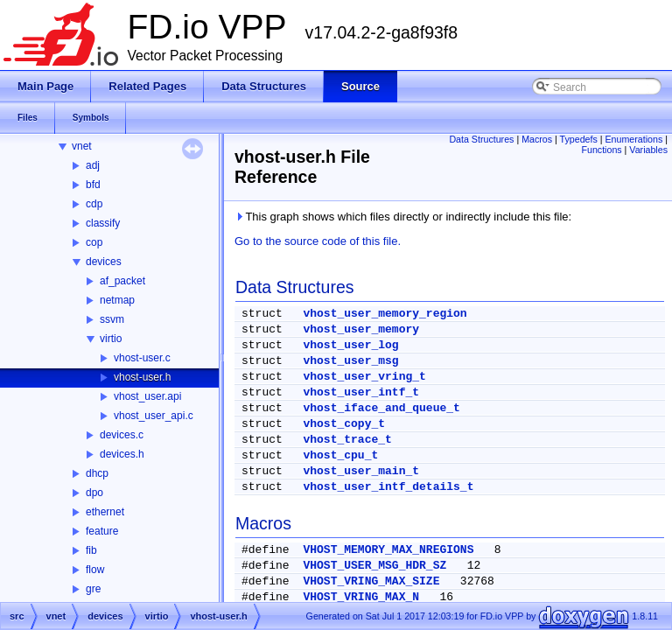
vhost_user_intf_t (361, 392)
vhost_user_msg (350, 361)
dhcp (97, 473)
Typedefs (579, 139)
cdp (94, 204)
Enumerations (634, 139)
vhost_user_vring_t (364, 377)
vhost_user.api (147, 396)
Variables (648, 150)
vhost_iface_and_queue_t (381, 408)
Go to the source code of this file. (318, 241)
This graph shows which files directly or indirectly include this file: (403, 217)
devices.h (122, 454)
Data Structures (481, 139)
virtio (111, 339)
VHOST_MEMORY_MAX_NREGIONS (388, 550)
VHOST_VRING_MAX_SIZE (371, 581)
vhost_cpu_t (340, 455)
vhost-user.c (142, 358)
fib (91, 550)
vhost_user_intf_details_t (388, 487)
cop (94, 242)
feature (102, 531)
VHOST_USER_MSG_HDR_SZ (374, 566)
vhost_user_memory (361, 329)
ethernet (105, 512)
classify (103, 223)
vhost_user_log (350, 345)
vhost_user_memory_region (385, 314)
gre (93, 589)
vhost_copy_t (344, 424)
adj (93, 165)
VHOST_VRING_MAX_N (361, 597)
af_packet (122, 281)
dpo (94, 493)
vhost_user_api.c (154, 416)
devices (104, 262)
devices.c (122, 435)
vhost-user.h (142, 377)
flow (95, 570)
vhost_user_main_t (361, 471)
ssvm (112, 319)
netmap (117, 300)
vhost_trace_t (347, 440)
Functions (601, 150)
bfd (93, 185)
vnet (82, 146)
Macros (537, 139)
